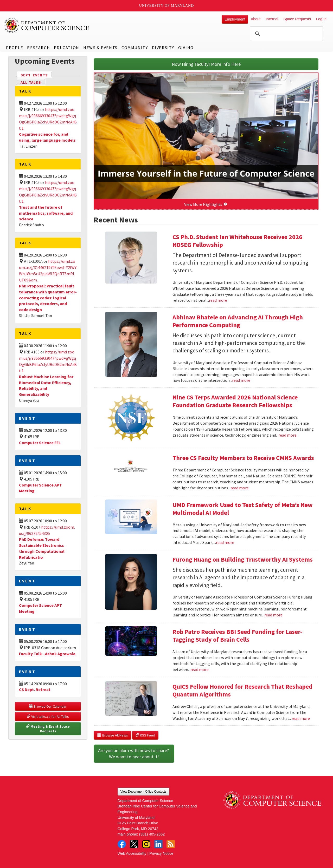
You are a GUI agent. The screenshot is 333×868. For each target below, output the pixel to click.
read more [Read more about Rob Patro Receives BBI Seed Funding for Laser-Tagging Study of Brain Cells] (200, 669)
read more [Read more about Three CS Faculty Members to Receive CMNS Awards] (240, 488)
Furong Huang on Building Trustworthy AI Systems (243, 559)
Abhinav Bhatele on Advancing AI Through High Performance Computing (238, 321)
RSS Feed (145, 735)
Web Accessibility (132, 853)
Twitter (134, 844)
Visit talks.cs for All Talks (48, 716)
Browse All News (113, 735)
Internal (272, 19)
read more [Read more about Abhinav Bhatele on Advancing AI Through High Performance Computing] (241, 380)
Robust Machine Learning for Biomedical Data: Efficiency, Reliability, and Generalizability (46, 386)
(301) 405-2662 (152, 834)
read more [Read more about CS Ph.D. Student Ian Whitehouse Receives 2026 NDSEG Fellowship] (218, 300)
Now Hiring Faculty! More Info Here (206, 64)
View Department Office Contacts (143, 792)
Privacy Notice (161, 853)
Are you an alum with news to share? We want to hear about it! (134, 754)
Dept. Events (36, 75)
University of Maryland (167, 6)
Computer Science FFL (40, 443)
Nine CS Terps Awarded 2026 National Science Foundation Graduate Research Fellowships (235, 401)
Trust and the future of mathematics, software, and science (46, 213)
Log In (321, 19)
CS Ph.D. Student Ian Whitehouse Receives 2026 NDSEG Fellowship (237, 241)
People (15, 48)
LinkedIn (158, 844)
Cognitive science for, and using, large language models (47, 137)
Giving (186, 48)
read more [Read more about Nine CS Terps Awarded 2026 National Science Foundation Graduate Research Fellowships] (287, 435)
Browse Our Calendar (48, 706)
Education (66, 48)
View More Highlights (206, 204)
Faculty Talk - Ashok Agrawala (47, 654)
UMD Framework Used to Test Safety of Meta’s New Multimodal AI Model (243, 509)
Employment (235, 19)
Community (135, 48)
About (256, 19)
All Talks (31, 82)
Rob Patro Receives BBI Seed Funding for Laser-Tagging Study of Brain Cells (237, 636)
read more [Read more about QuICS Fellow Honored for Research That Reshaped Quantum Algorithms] (301, 718)
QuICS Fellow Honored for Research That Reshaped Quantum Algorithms (242, 690)
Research (39, 48)
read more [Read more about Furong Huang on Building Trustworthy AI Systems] (273, 615)
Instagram (146, 844)
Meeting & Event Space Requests (48, 729)
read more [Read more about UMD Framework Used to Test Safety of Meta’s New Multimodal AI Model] (225, 542)
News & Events (100, 48)
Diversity (163, 48)
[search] (286, 34)
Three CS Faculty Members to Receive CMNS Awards (243, 458)
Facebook (122, 844)
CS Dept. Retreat (35, 689)
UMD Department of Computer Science (47, 25)
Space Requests (297, 19)
